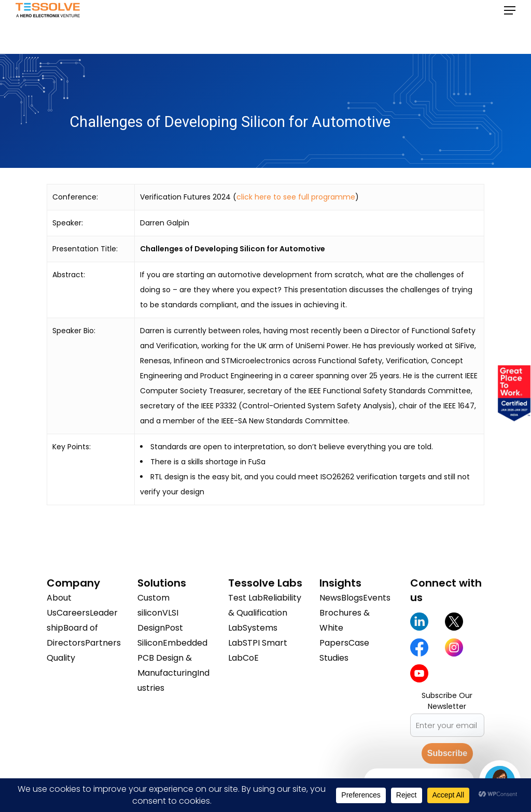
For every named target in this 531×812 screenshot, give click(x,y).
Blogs (352, 598)
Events (377, 598)
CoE (251, 658)
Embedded (185, 643)
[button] (510, 27)
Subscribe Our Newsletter (447, 701)
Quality (61, 658)
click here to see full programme (296, 197)
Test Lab (246, 598)
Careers (73, 613)
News (330, 598)
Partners (103, 643)
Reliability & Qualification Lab (265, 613)
